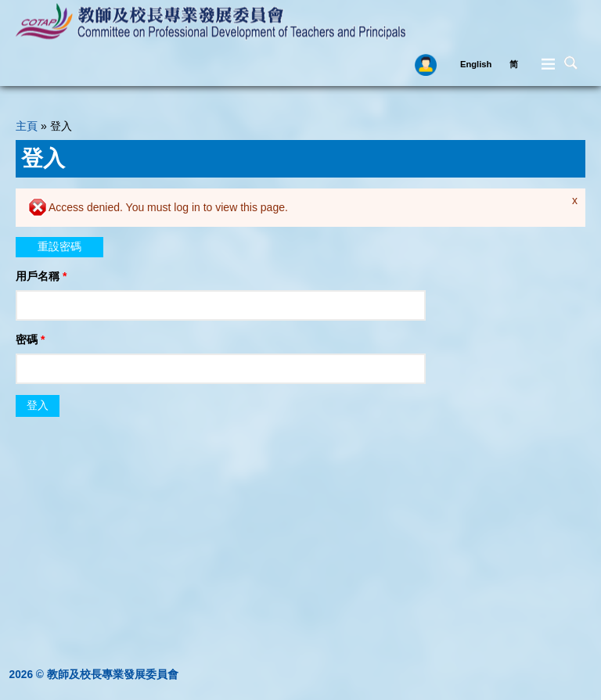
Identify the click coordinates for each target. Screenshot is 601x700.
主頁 (27, 126)
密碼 (30, 339)
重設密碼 (59, 246)
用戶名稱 (41, 276)
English (476, 64)
